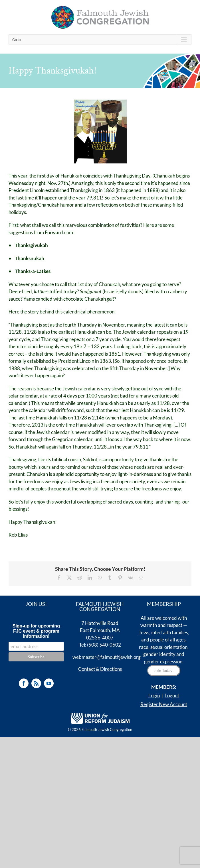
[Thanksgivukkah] (100, 132)
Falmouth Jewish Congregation (107, 730)
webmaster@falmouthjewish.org (107, 657)
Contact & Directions (100, 669)
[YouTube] (49, 683)
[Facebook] (24, 683)
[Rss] (36, 683)
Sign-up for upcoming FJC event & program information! (36, 631)
